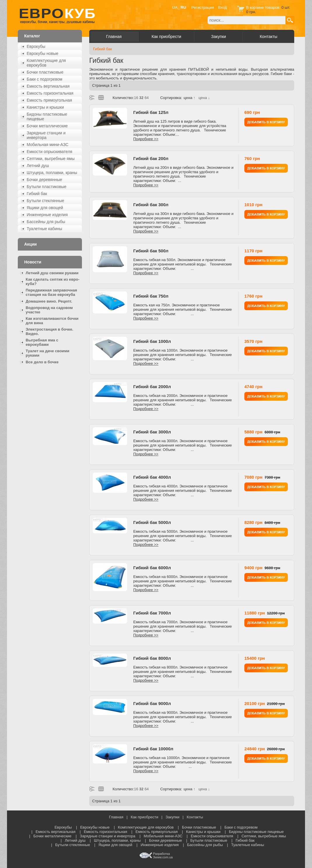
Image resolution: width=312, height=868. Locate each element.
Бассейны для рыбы (46, 222)
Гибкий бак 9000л (152, 703)
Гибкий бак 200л (151, 158)
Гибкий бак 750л (151, 296)
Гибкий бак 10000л (153, 749)
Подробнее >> (146, 139)
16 (136, 98)
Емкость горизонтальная (50, 93)
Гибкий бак (37, 194)
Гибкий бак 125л (151, 112)
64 (147, 98)
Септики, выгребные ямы (51, 159)
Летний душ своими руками (52, 273)
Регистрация (203, 7)
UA (175, 7)
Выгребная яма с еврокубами (42, 342)
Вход (222, 7)
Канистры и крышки (45, 107)
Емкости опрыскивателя (50, 152)
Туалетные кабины (45, 229)
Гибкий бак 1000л (152, 341)
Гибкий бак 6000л (152, 568)
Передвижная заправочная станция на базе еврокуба (51, 292)
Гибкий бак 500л (151, 251)
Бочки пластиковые (45, 72)
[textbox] (247, 20)
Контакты (269, 37)
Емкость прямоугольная (50, 100)
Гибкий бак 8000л (152, 658)
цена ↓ (204, 98)
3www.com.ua (163, 857)
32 (141, 98)
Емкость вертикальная (48, 86)
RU (183, 7)
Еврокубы (36, 46)
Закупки (219, 37)
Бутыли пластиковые (47, 187)
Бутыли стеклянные (46, 201)
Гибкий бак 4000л (152, 477)
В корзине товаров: (264, 7)
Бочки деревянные (45, 180)
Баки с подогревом (45, 79)
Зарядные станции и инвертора (46, 135)
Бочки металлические (47, 126)
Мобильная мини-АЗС (48, 145)
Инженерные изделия (47, 215)
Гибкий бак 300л (151, 205)
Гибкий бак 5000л (152, 522)
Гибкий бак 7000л (152, 613)
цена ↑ (189, 98)
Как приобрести (166, 37)
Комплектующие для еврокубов (46, 63)
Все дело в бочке (42, 362)
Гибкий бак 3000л (152, 432)
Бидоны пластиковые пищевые (47, 117)
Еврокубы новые (43, 53)
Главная (114, 37)
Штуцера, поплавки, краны (52, 173)
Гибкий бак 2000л (152, 387)
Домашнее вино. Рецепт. (49, 301)
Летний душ (38, 166)
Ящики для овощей (45, 208)
